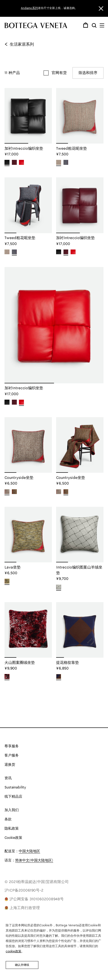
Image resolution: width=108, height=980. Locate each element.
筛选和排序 (88, 73)
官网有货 (59, 73)
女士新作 (66, 8)
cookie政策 (13, 952)
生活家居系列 (19, 45)
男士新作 (80, 8)
